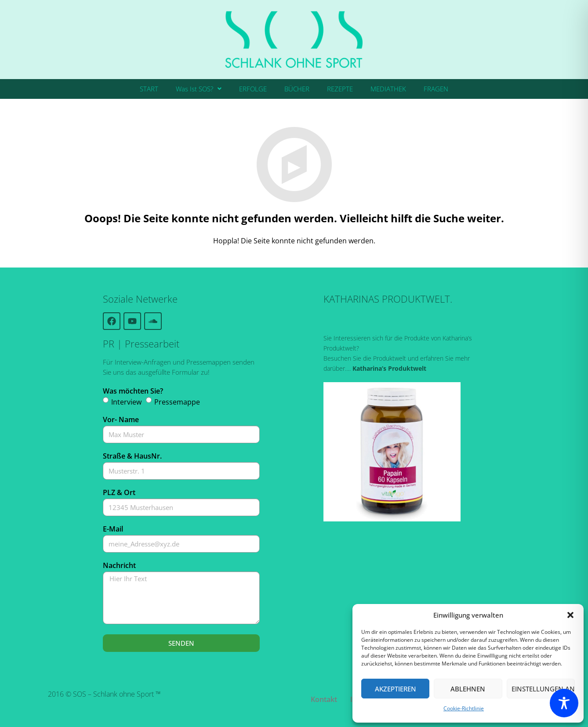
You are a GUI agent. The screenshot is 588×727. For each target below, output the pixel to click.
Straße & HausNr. (132, 456)
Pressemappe (177, 402)
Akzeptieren (396, 689)
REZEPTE (340, 89)
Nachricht (119, 565)
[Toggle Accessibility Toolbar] (564, 703)
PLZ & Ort (119, 492)
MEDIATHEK (388, 89)
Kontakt (324, 699)
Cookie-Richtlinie (464, 708)
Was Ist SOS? (199, 89)
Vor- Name (121, 420)
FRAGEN (436, 89)
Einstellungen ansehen (543, 689)
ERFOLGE (253, 89)
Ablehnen (468, 689)
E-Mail (113, 529)
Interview (126, 402)
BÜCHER (297, 89)
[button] (570, 615)
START (149, 89)
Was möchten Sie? (133, 391)
